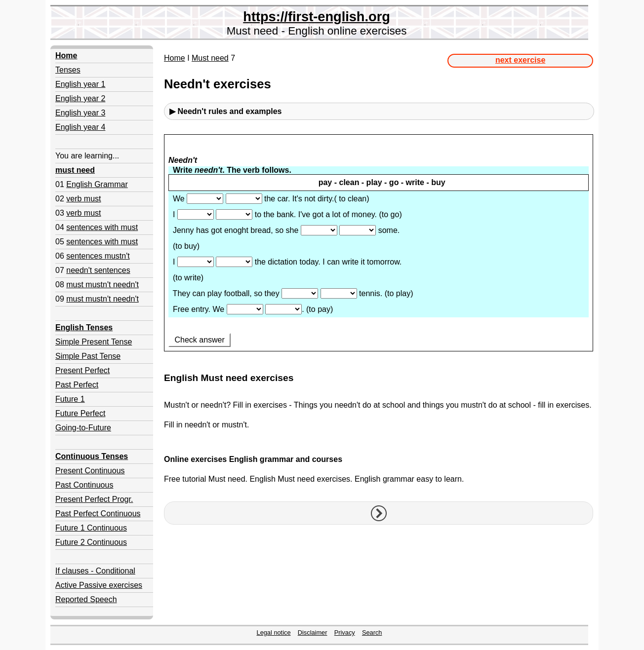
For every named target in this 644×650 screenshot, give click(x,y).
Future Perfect (80, 413)
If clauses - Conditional (95, 571)
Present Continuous (90, 471)
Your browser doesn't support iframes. (379, 249)
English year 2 (80, 98)
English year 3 (80, 113)
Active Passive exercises (99, 585)
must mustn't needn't (102, 285)
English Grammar (97, 184)
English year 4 (80, 127)
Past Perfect (77, 385)
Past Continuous (84, 485)
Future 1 (70, 399)
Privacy (345, 632)
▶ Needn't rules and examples (225, 111)
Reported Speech (86, 599)
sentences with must (102, 227)
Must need (210, 58)
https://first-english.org (317, 17)
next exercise (520, 60)
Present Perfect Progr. (94, 499)
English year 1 (80, 84)
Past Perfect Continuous (98, 514)
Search (372, 632)
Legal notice (274, 632)
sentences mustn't (98, 256)
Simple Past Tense (88, 356)
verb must (83, 199)
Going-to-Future (83, 428)
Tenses (68, 70)
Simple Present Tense (94, 342)
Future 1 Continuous (91, 528)
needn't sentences (98, 270)
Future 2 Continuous (91, 542)
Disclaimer (313, 632)
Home (175, 58)
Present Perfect (82, 370)
